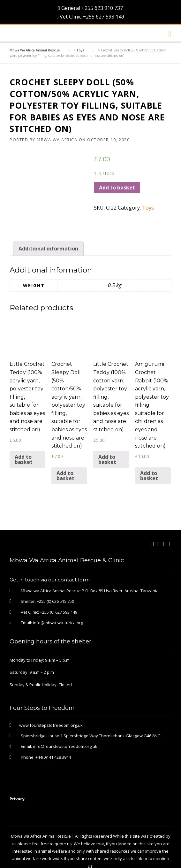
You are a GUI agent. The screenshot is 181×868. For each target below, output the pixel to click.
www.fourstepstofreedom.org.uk (51, 706)
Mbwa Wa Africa (57, 140)
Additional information (48, 229)
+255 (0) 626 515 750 (55, 582)
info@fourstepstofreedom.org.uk (65, 727)
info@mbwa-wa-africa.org (58, 604)
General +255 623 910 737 (90, 8)
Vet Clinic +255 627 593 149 (91, 17)
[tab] (48, 230)
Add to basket (117, 188)
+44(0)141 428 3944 (53, 738)
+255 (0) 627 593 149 (59, 593)
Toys (148, 208)
